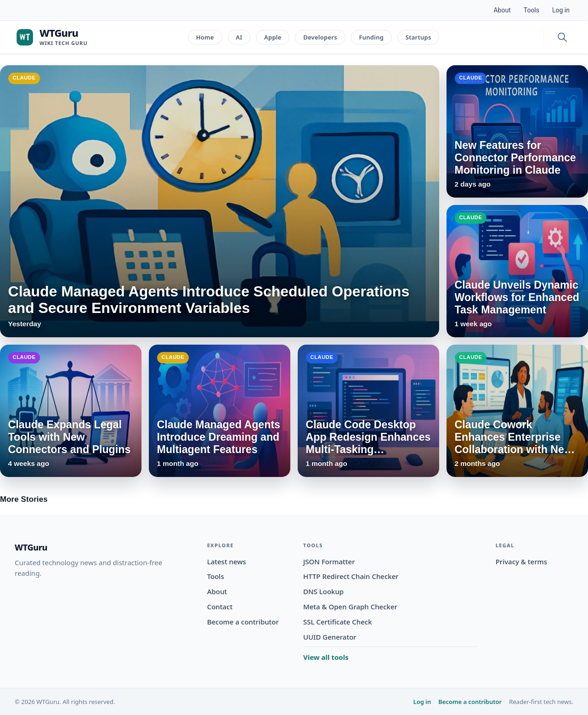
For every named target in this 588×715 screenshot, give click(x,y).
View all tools (326, 657)
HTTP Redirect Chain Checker (351, 576)
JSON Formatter (329, 562)
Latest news (227, 562)
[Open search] (562, 37)
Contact (220, 607)
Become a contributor (243, 622)
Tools (531, 10)
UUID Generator (330, 637)
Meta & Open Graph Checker (350, 607)
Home (205, 37)
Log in (561, 10)
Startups (418, 37)
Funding (371, 37)
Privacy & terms (521, 562)
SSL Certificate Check (338, 622)
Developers (320, 37)
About (502, 10)
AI (239, 37)
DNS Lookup (323, 591)
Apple (273, 37)
